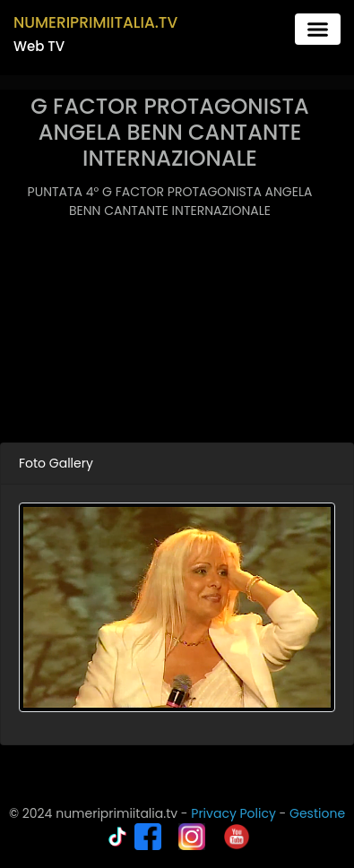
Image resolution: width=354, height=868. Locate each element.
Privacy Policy (233, 813)
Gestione (317, 813)
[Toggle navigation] (318, 29)
